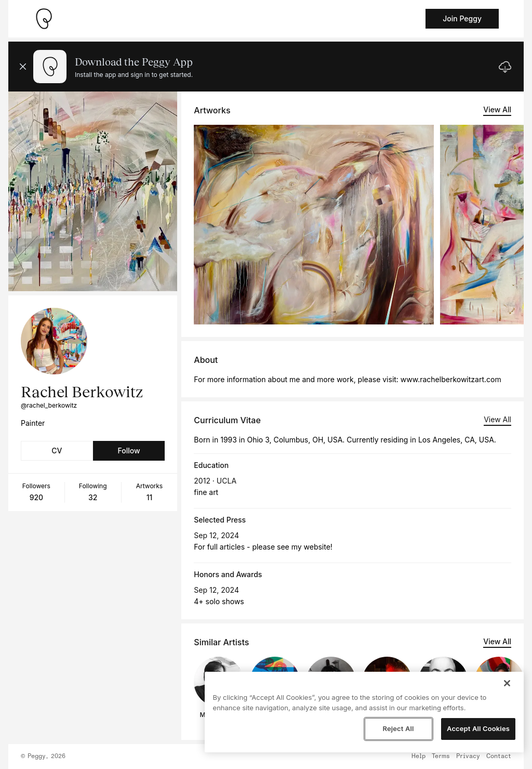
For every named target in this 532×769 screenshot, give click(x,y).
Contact (499, 757)
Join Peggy (462, 18)
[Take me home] (44, 19)
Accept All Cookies (478, 728)
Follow (129, 451)
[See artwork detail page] (314, 225)
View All (497, 109)
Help (418, 757)
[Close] (507, 683)
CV (57, 451)
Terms (441, 757)
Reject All (398, 728)
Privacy (468, 757)
